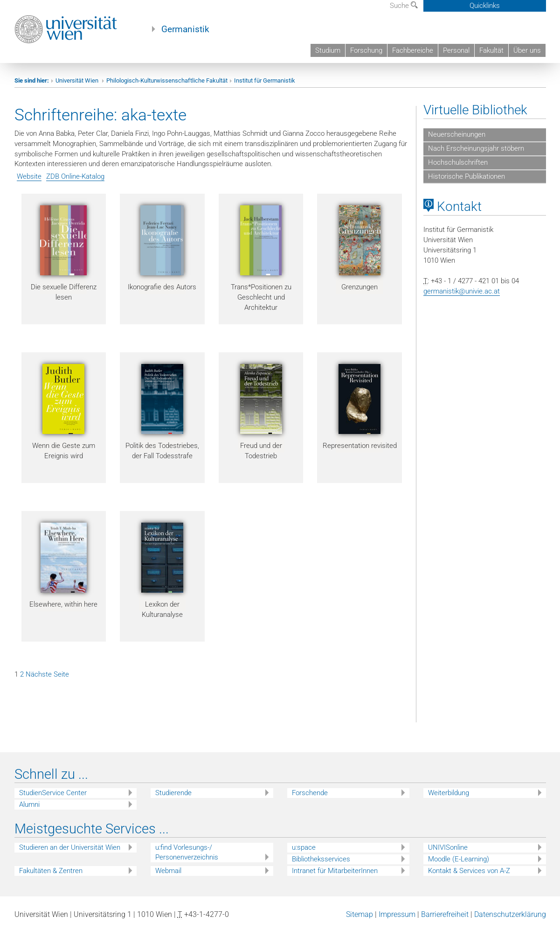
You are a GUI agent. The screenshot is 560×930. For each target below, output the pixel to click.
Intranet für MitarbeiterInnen (335, 871)
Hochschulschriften (458, 162)
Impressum (397, 914)
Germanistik (185, 29)
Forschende (310, 793)
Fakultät (491, 50)
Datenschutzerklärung (510, 914)
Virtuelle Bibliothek (475, 110)
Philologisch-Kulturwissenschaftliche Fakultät (167, 80)
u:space (304, 847)
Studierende (173, 793)
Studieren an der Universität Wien (70, 847)
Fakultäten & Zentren (51, 871)
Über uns (527, 50)
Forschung (366, 50)
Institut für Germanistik (265, 80)
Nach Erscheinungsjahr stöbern (476, 148)
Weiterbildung (449, 793)
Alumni (29, 804)
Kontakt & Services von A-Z (469, 871)
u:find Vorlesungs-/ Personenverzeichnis (187, 852)
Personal (456, 50)
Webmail (168, 871)
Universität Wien (78, 80)
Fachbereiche (413, 50)
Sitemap (360, 914)
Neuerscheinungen (457, 134)
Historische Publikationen (467, 176)
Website (29, 176)
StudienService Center (53, 793)
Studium (328, 50)
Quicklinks (485, 6)
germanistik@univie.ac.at (462, 291)
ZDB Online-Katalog (75, 176)
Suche (404, 6)
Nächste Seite (47, 674)
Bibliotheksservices (321, 859)
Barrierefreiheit (445, 914)
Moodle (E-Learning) (459, 859)
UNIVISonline (448, 847)
